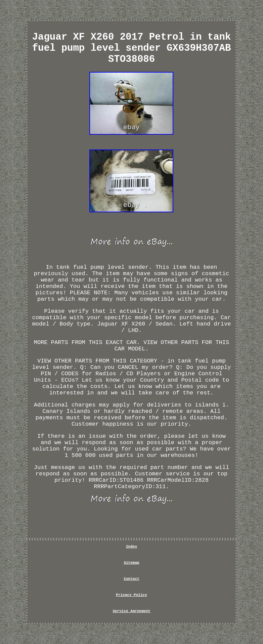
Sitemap (131, 563)
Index (131, 547)
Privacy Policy (131, 595)
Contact (131, 579)
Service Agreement (131, 611)
